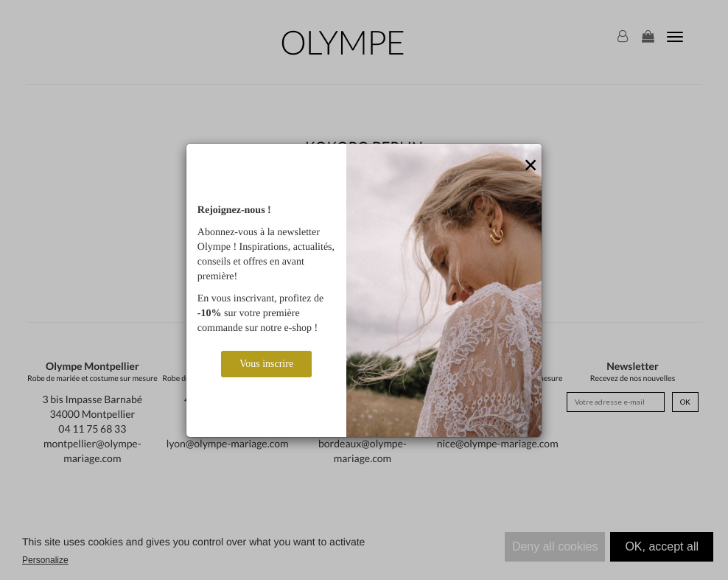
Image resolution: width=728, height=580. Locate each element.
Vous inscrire (266, 364)
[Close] (531, 166)
